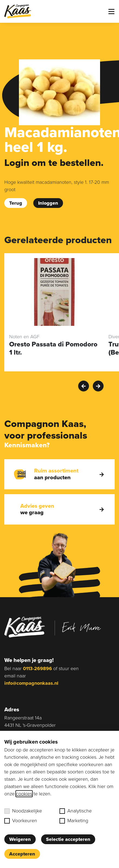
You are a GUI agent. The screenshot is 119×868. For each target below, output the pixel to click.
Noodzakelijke (23, 811)
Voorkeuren (21, 821)
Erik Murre (81, 627)
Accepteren (22, 854)
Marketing (74, 821)
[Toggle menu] (111, 12)
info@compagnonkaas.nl (31, 683)
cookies (24, 794)
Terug (16, 203)
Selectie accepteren (68, 839)
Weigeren (20, 839)
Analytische (76, 811)
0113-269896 (37, 668)
